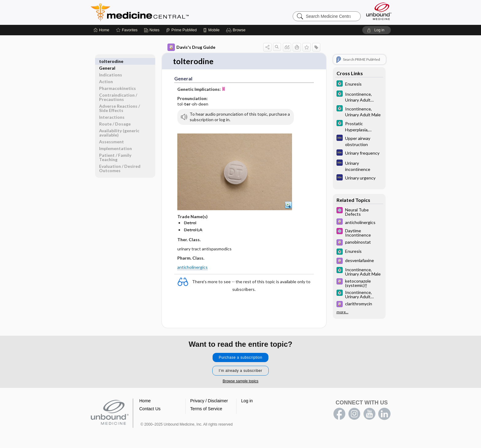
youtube (369, 414)
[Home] (101, 30)
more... (342, 312)
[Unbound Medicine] (379, 11)
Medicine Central (167, 12)
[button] (237, 30)
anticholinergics (192, 267)
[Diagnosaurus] (359, 141)
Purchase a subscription (240, 358)
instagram (354, 414)
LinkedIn (384, 414)
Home (145, 401)
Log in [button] (247, 401)
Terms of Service (206, 409)
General (107, 61)
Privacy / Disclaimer (209, 401)
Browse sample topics (241, 381)
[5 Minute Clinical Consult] (359, 84)
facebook (339, 414)
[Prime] (181, 30)
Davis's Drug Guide (191, 47)
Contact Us (150, 409)
